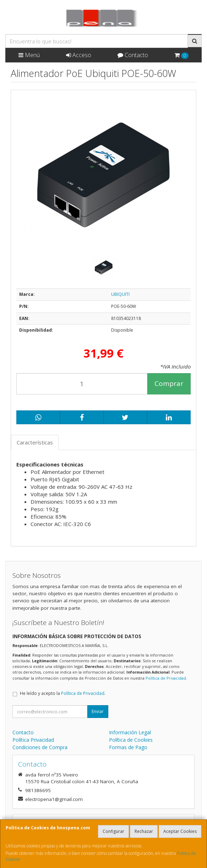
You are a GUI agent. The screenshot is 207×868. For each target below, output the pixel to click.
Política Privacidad (33, 740)
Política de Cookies (131, 740)
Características (35, 442)
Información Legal (130, 732)
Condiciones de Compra (40, 747)
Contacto (133, 55)
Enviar (98, 711)
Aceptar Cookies (180, 831)
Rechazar (144, 831)
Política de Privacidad (166, 678)
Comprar (169, 383)
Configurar (113, 831)
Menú (29, 55)
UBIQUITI (120, 294)
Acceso (79, 55)
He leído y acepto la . (63, 693)
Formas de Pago (128, 747)
